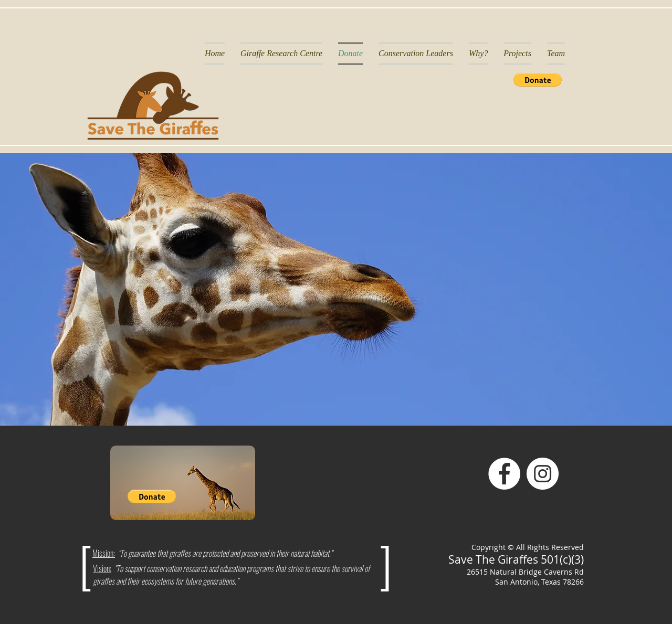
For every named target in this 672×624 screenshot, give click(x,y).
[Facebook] (504, 474)
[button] (538, 80)
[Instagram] (543, 474)
